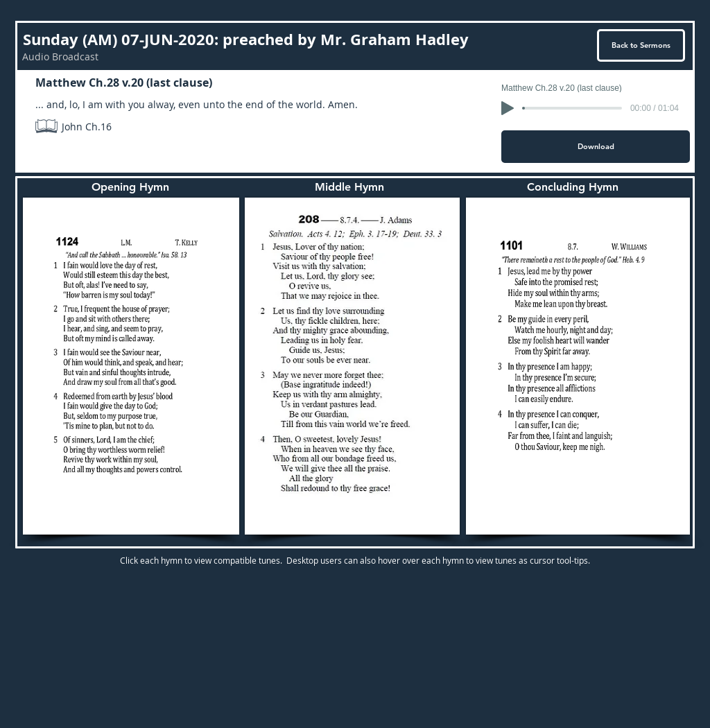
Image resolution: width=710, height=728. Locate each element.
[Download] (596, 147)
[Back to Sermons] (641, 45)
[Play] (508, 108)
